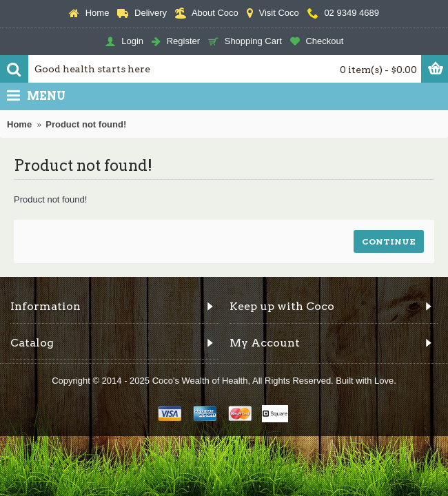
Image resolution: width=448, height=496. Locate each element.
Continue (389, 241)
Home (19, 124)
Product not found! (86, 124)
